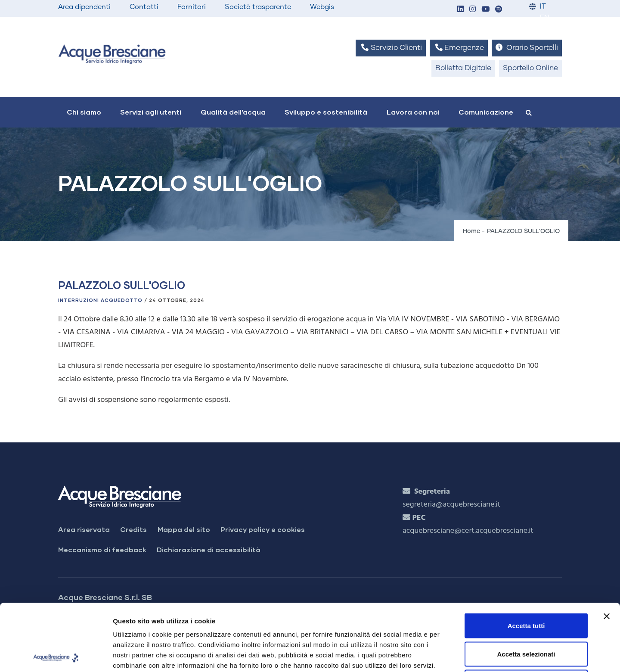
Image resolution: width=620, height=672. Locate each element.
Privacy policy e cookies (263, 529)
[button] (460, 10)
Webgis (322, 7)
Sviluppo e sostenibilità (326, 112)
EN (544, 18)
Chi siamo (84, 112)
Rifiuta (526, 615)
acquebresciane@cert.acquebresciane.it (468, 531)
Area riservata (84, 529)
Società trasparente (258, 7)
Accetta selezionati (526, 587)
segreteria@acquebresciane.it (451, 505)
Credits (133, 529)
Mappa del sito (184, 529)
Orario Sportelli (527, 48)
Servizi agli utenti (151, 112)
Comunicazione (486, 112)
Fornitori (192, 7)
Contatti (144, 7)
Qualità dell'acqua (233, 112)
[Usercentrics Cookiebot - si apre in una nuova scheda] (56, 655)
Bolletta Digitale (463, 68)
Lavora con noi (413, 112)
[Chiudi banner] (607, 550)
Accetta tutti (526, 559)
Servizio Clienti (391, 48)
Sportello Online (530, 68)
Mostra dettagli (453, 655)
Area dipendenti (84, 7)
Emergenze (459, 48)
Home (471, 231)
